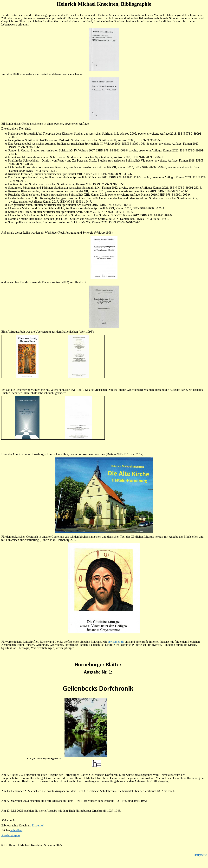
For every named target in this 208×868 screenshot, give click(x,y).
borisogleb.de (116, 642)
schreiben (16, 830)
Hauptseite (200, 855)
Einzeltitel (38, 825)
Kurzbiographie (11, 835)
